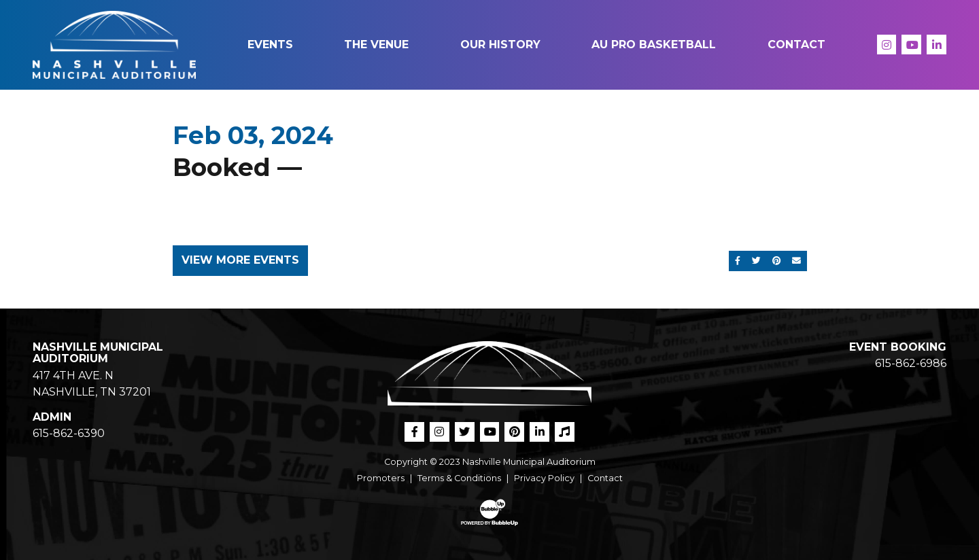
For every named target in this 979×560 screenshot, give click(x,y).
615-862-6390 (69, 433)
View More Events (240, 260)
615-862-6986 (911, 363)
